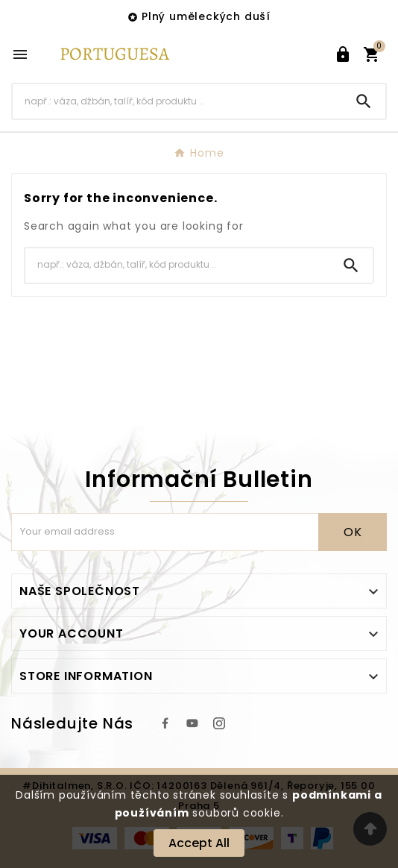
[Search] (177, 101)
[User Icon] (343, 54)
